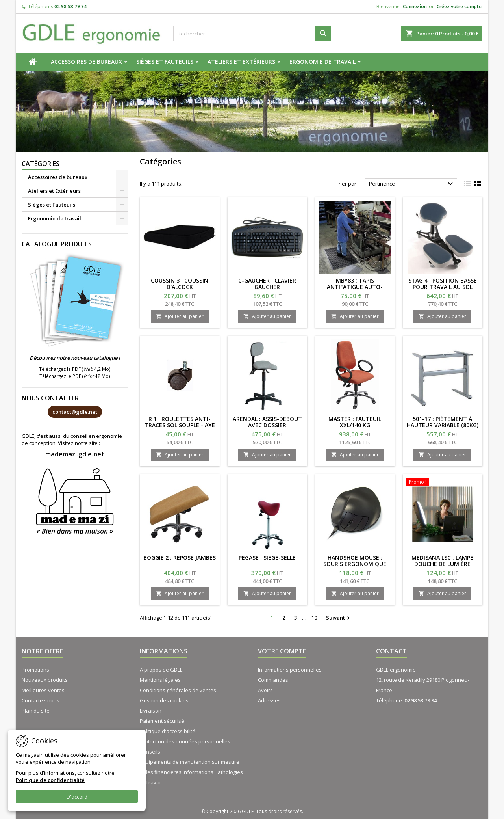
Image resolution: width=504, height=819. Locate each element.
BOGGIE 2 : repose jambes (180, 557)
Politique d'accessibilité (168, 731)
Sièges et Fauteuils (165, 62)
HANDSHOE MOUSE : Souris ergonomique (355, 561)
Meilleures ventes (43, 690)
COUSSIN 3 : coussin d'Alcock (180, 284)
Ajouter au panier (180, 316)
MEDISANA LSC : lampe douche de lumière (442, 561)
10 (314, 618)
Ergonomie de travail (322, 62)
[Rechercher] (252, 34)
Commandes (273, 680)
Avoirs (265, 690)
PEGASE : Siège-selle (267, 557)
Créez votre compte (459, 7)
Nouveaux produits (45, 680)
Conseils (150, 752)
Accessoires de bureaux (86, 62)
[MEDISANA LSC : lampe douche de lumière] (443, 483)
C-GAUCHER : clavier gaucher (267, 284)
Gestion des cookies (164, 700)
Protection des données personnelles (185, 741)
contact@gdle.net (75, 412)
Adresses (269, 700)
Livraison (151, 711)
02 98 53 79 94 (70, 7)
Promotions (35, 670)
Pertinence (412, 184)
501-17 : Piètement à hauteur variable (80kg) (443, 422)
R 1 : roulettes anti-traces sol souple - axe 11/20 (180, 425)
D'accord (77, 797)
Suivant (339, 618)
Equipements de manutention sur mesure (190, 762)
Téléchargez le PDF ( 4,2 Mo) (75, 369)
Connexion (415, 7)
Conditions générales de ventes (178, 690)
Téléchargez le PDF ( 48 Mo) (75, 376)
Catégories (41, 164)
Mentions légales (160, 680)
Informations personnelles (290, 670)
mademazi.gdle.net (75, 454)
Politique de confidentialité (50, 780)
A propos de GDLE (161, 670)
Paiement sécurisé (162, 721)
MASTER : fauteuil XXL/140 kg (355, 422)
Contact (391, 651)
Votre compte (282, 651)
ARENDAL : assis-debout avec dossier (267, 422)
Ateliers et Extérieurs (241, 62)
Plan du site (36, 711)
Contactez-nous (41, 700)
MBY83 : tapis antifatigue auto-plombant (355, 287)
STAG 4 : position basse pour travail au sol (443, 284)
